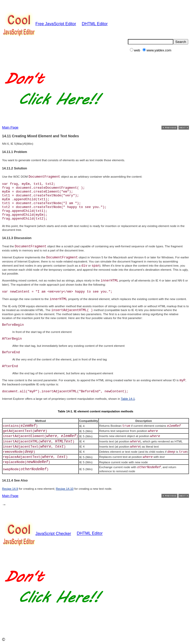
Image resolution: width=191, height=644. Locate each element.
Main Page (10, 127)
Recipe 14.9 (10, 489)
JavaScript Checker (37, 534)
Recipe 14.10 (65, 489)
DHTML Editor (95, 24)
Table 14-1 (128, 399)
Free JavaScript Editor (39, 24)
